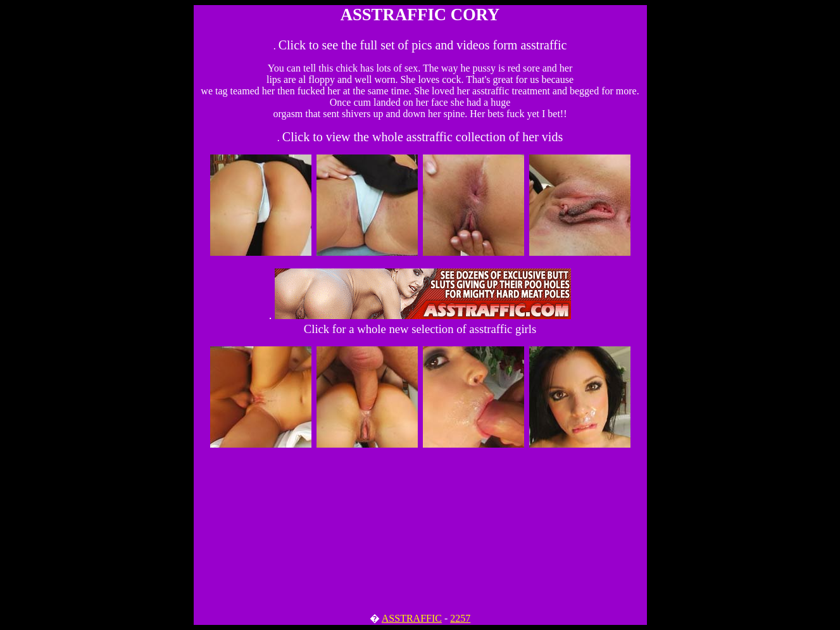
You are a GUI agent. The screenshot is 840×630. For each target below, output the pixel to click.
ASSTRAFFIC (412, 618)
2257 (460, 618)
